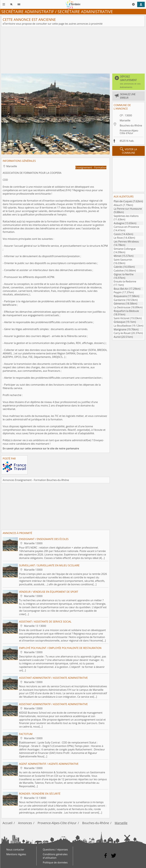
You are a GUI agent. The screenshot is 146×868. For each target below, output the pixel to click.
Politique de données (55, 862)
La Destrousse (122, 307)
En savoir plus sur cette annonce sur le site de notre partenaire (41, 448)
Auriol (117, 337)
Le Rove (118, 238)
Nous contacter (15, 850)
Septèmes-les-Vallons (126, 216)
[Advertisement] (73, 50)
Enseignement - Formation (91, 167)
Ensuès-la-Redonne (125, 281)
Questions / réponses (55, 850)
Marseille (125, 120)
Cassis (117, 234)
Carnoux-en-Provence (126, 227)
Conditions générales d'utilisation (55, 856)
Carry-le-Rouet (122, 333)
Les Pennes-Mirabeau (126, 242)
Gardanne (120, 300)
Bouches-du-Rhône (131, 125)
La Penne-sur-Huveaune (128, 209)
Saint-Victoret (122, 318)
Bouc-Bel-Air (121, 289)
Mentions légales (16, 854)
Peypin (118, 292)
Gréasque (119, 322)
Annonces (25, 823)
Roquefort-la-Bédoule (126, 311)
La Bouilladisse (122, 326)
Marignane (120, 329)
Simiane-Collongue (125, 249)
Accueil (7, 823)
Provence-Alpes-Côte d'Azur (129, 132)
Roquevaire (120, 296)
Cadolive (119, 271)
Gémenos (119, 304)
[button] (128, 82)
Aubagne (119, 223)
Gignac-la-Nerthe (124, 274)
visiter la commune (128, 151)
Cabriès (118, 267)
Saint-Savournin (123, 260)
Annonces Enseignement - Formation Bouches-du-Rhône (36, 480)
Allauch (118, 205)
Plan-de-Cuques (123, 201)
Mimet (117, 256)
